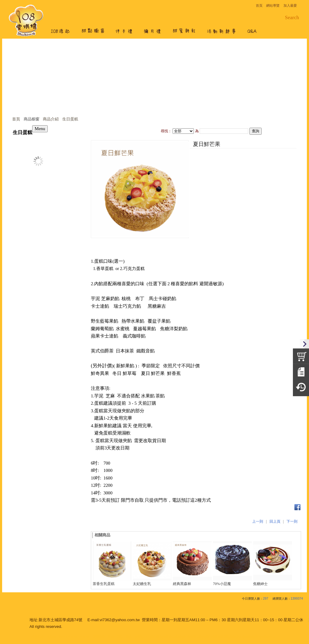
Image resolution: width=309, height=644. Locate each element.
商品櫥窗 (32, 119)
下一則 (292, 521)
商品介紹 (51, 119)
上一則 (258, 521)
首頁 (16, 119)
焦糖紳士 (260, 584)
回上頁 (275, 521)
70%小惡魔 (222, 584)
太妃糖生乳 (142, 584)
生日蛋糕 (70, 119)
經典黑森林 (182, 584)
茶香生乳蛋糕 (104, 584)
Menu (40, 129)
